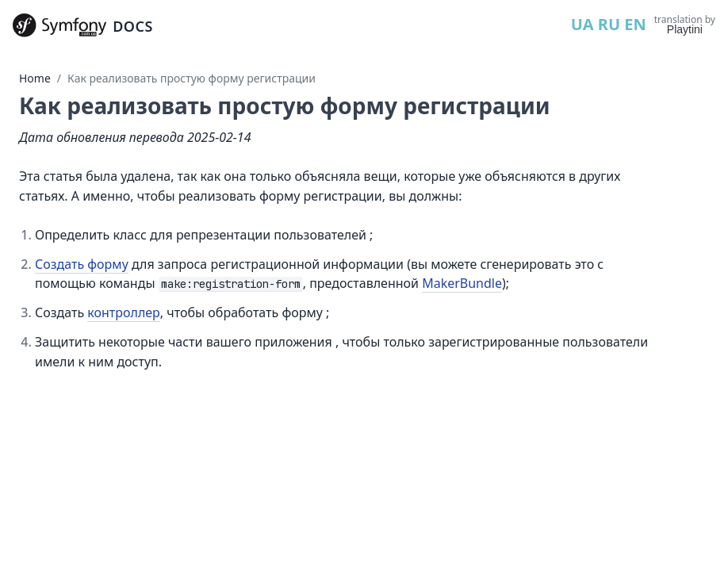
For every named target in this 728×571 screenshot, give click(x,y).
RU (609, 24)
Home (35, 78)
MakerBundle (462, 283)
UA (582, 24)
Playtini (685, 29)
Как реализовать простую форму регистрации (192, 78)
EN (635, 24)
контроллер (124, 312)
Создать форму (82, 264)
